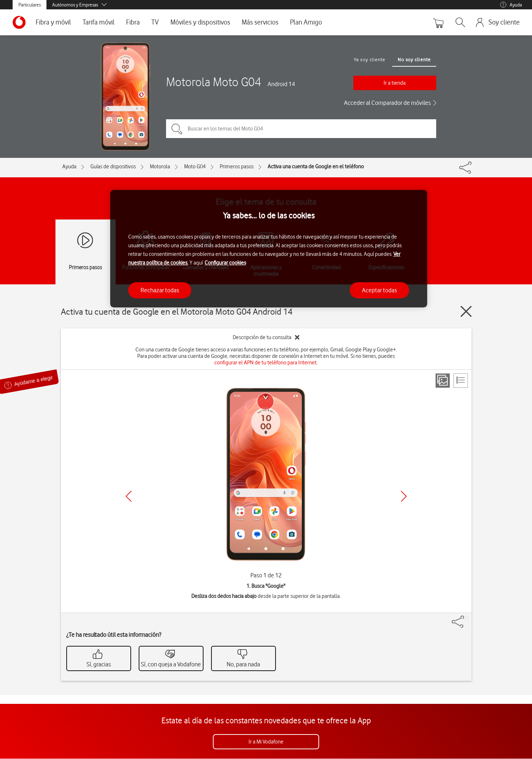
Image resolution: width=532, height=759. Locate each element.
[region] (269, 249)
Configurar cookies (225, 263)
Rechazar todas (160, 290)
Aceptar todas (379, 290)
